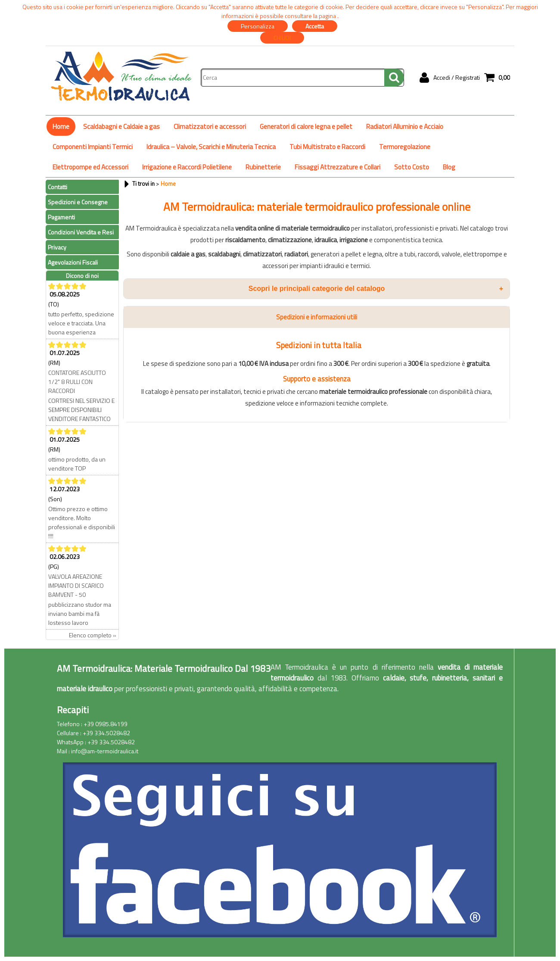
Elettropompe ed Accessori (90, 167)
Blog (449, 167)
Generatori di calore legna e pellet (306, 126)
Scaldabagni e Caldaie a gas (121, 126)
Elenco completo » (93, 635)
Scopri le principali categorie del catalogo (376, 289)
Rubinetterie (263, 167)
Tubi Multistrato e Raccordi (327, 147)
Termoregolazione (405, 147)
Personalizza (258, 26)
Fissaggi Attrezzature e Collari (338, 167)
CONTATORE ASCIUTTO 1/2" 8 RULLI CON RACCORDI (77, 382)
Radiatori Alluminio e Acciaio (405, 126)
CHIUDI (282, 38)
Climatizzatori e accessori (210, 126)
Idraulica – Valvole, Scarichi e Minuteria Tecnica (211, 147)
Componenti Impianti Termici (93, 147)
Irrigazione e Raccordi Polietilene (187, 167)
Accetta (315, 26)
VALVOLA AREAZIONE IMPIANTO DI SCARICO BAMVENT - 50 (76, 585)
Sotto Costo (412, 167)
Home (61, 126)
